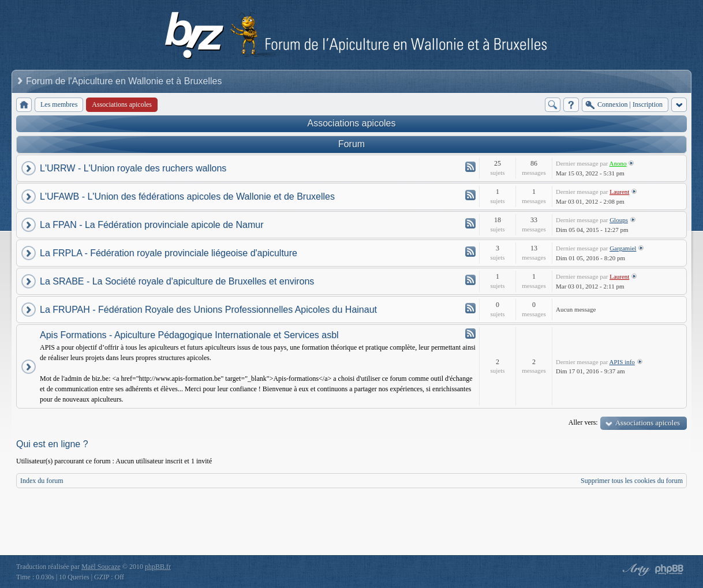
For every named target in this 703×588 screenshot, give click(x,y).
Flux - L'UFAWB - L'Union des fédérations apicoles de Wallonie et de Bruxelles (470, 195)
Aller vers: (583, 422)
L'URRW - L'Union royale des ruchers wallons (133, 168)
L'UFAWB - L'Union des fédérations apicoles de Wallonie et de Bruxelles (187, 196)
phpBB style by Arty (635, 570)
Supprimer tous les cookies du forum (632, 481)
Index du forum (42, 481)
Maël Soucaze (101, 567)
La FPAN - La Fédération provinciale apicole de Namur (152, 225)
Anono (618, 163)
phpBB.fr (158, 567)
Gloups (619, 220)
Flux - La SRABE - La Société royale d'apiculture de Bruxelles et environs (470, 280)
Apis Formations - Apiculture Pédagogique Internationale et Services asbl (189, 335)
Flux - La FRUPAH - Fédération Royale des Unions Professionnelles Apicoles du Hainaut (470, 308)
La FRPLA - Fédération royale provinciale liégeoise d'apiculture (169, 253)
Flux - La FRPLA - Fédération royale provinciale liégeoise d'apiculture (470, 252)
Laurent (619, 192)
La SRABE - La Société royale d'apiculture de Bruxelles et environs (177, 281)
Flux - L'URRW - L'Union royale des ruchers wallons (470, 167)
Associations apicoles (352, 123)
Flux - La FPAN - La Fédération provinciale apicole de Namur (470, 223)
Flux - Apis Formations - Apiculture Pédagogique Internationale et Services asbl (470, 334)
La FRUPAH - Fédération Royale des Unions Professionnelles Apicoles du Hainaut (208, 310)
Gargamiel (623, 248)
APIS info (622, 362)
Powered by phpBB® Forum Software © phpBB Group (670, 570)
